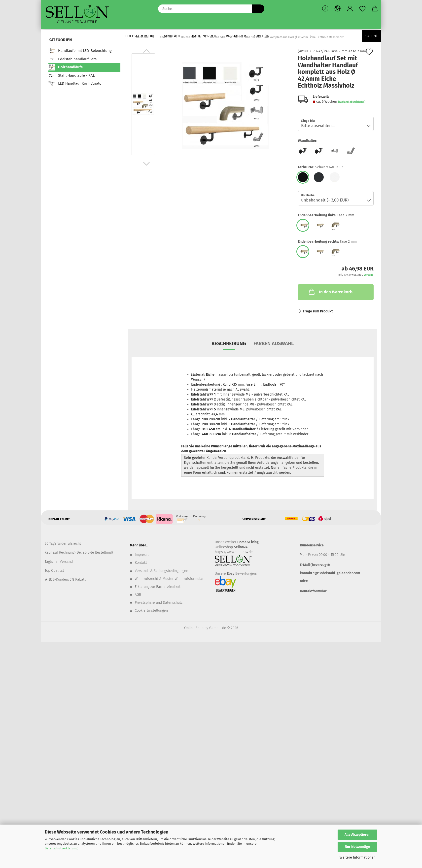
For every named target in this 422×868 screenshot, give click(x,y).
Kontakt (141, 563)
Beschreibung (229, 343)
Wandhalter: (308, 141)
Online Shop (194, 628)
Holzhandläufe (66, 67)
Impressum (144, 555)
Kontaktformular (313, 591)
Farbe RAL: (321, 167)
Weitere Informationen (358, 857)
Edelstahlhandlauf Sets (72, 59)
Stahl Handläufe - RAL (71, 76)
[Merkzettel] (362, 9)
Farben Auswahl (274, 343)
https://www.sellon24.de (234, 552)
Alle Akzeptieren (357, 835)
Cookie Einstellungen (151, 611)
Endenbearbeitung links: (326, 215)
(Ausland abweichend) (352, 102)
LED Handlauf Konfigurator (76, 83)
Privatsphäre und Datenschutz (159, 603)
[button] (338, 9)
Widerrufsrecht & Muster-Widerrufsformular (169, 579)
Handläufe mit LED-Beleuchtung (80, 51)
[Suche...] (258, 9)
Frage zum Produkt (318, 311)
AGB (138, 595)
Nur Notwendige (357, 847)
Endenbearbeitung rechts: (327, 242)
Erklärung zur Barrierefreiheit (158, 587)
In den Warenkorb (330, 292)
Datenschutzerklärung (61, 848)
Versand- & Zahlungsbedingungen (161, 571)
